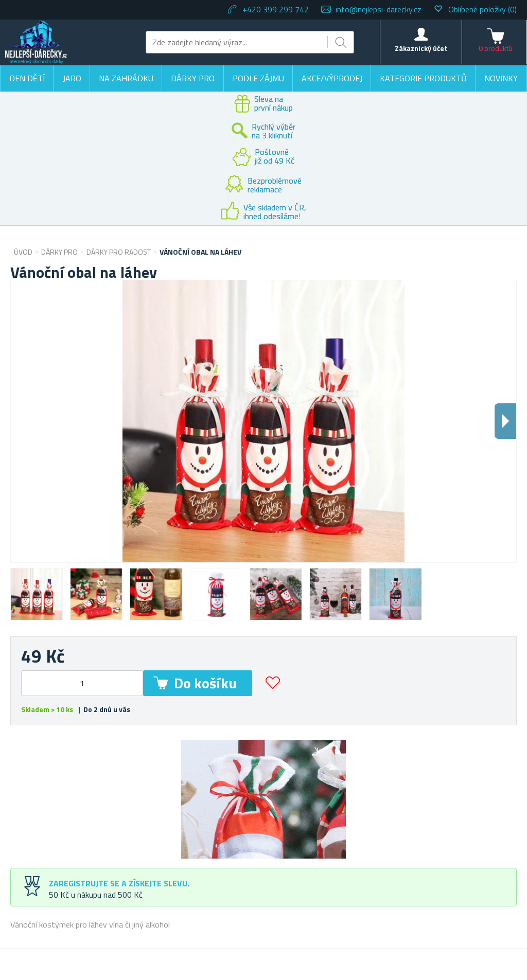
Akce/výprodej (332, 78)
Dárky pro (193, 78)
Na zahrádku (126, 78)
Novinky (501, 78)
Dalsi (505, 421)
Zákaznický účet (421, 48)
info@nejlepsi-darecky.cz (379, 9)
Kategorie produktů (423, 78)
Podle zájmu (258, 78)
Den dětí (27, 78)
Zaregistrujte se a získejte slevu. (119, 883)
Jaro (72, 78)
